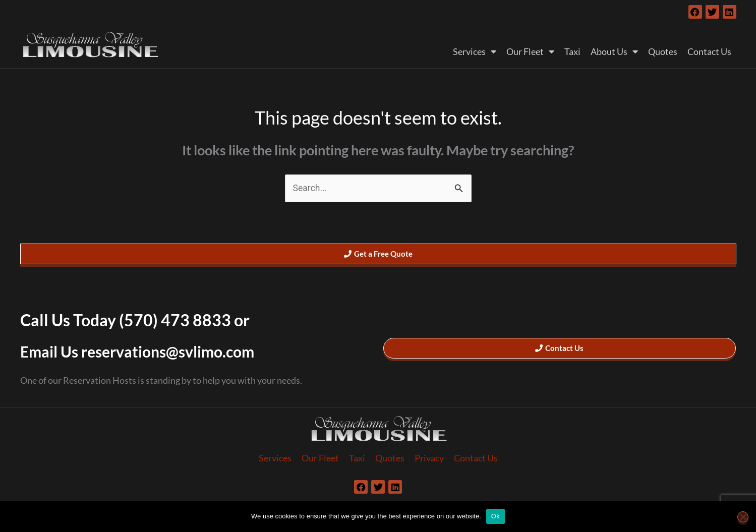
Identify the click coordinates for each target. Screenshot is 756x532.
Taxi (572, 51)
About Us (614, 51)
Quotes (663, 51)
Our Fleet (530, 51)
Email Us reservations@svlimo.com (145, 352)
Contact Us (709, 51)
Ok (496, 516)
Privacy (429, 459)
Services (475, 51)
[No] (743, 517)
